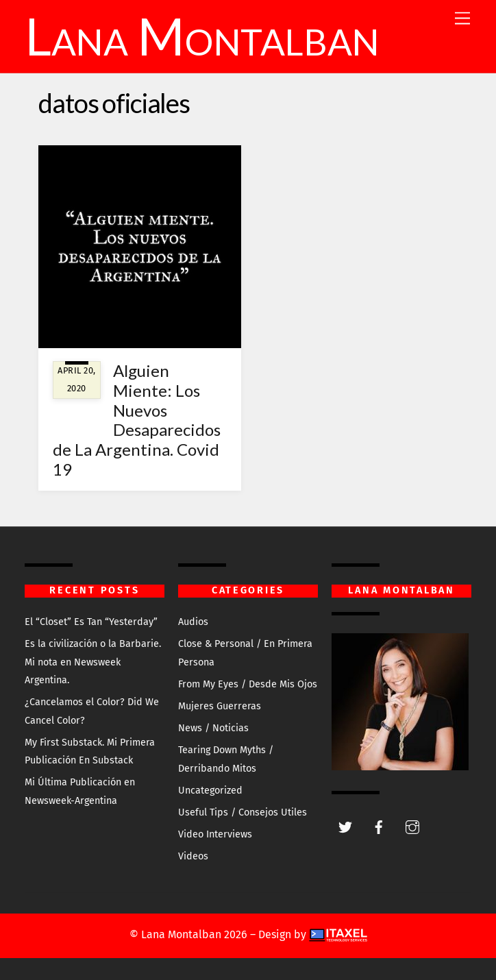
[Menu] (462, 19)
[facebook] (379, 826)
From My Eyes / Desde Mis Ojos (248, 684)
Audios (193, 622)
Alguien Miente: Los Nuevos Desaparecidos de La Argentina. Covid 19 (137, 420)
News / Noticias (213, 728)
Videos (193, 856)
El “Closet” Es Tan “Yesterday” (91, 622)
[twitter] (345, 826)
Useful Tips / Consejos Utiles (243, 812)
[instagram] (412, 826)
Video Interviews (215, 834)
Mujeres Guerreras (220, 706)
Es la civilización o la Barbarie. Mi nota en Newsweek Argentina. (93, 662)
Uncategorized (210, 791)
